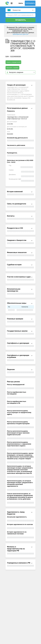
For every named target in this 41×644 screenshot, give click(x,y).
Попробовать (30, 3)
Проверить (20, 20)
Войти (21, 3)
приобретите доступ (20, 34)
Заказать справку (12, 68)
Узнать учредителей (13, 62)
